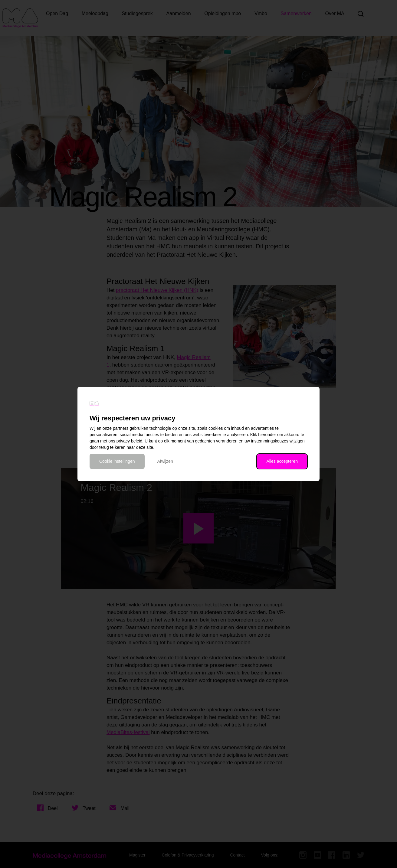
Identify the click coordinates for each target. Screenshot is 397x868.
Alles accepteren (282, 461)
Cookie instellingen (117, 461)
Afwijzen (165, 461)
